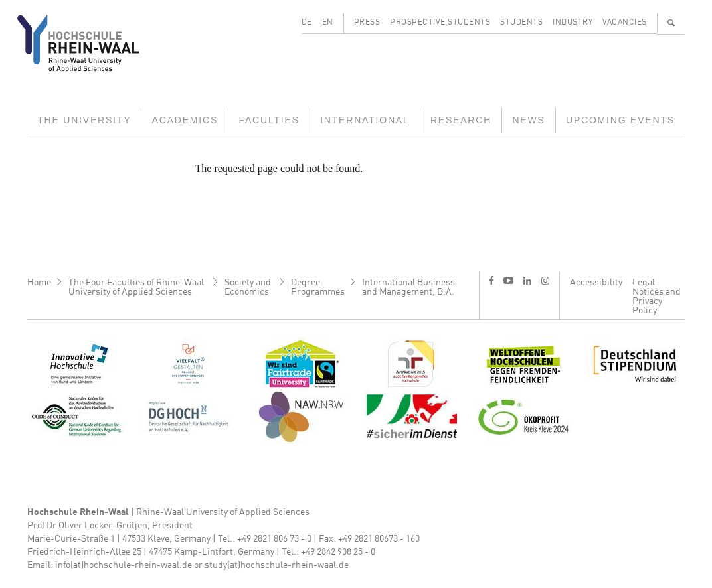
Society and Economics (248, 287)
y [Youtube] (508, 280)
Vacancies (625, 23)
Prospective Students (440, 23)
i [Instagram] (545, 281)
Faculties (269, 120)
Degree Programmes (318, 287)
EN (328, 23)
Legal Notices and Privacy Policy (657, 297)
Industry (573, 23)
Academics (185, 120)
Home (39, 283)
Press (367, 23)
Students (521, 23)
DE (307, 23)
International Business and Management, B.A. (408, 287)
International (365, 120)
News (528, 120)
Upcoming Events (620, 120)
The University (84, 120)
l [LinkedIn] (527, 281)
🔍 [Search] (671, 23)
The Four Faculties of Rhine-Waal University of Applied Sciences (136, 287)
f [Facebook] (491, 280)
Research (461, 120)
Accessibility (596, 283)
